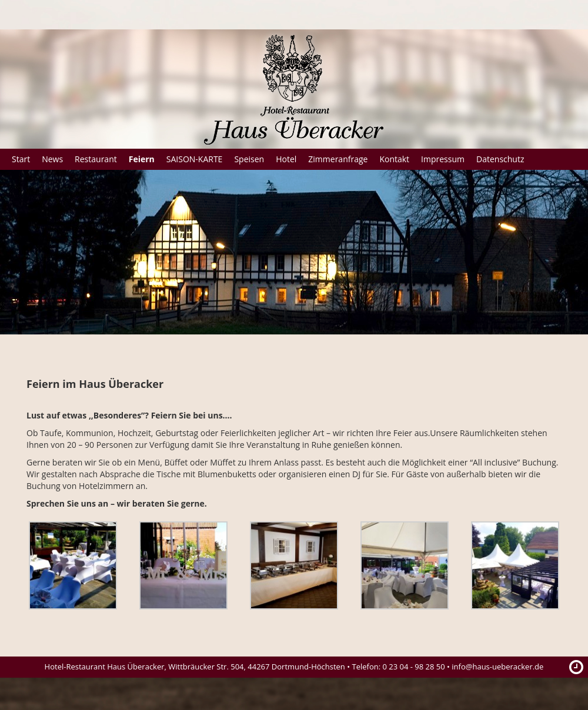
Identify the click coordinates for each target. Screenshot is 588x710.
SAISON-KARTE (195, 159)
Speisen (249, 159)
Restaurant (96, 159)
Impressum (443, 159)
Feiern (142, 159)
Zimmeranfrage (338, 159)
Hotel (286, 159)
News (52, 159)
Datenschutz (500, 159)
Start (21, 159)
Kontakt (394, 159)
